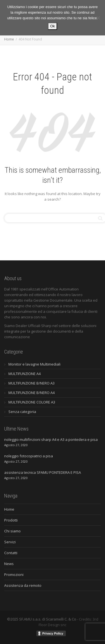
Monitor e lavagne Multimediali (34, 364)
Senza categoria (22, 412)
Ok (53, 26)
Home (9, 509)
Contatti (11, 553)
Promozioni (14, 575)
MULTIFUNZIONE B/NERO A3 (32, 383)
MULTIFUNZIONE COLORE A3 (32, 402)
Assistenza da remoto (23, 585)
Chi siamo (12, 531)
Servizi (10, 542)
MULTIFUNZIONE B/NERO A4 (32, 393)
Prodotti (11, 520)
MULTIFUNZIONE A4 (25, 374)
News (9, 564)
